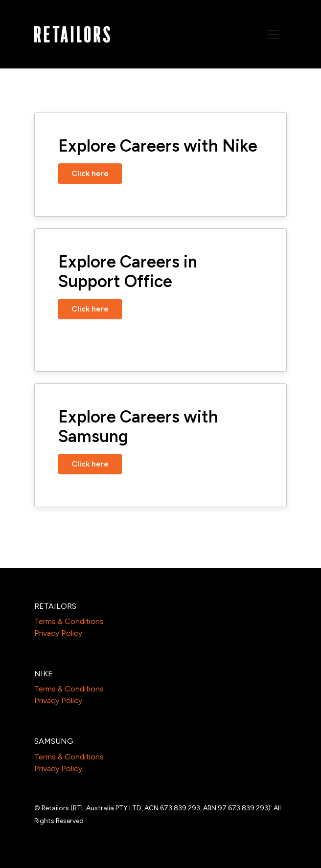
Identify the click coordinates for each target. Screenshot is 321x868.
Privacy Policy (58, 633)
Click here (90, 173)
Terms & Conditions (69, 621)
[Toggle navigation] (273, 34)
